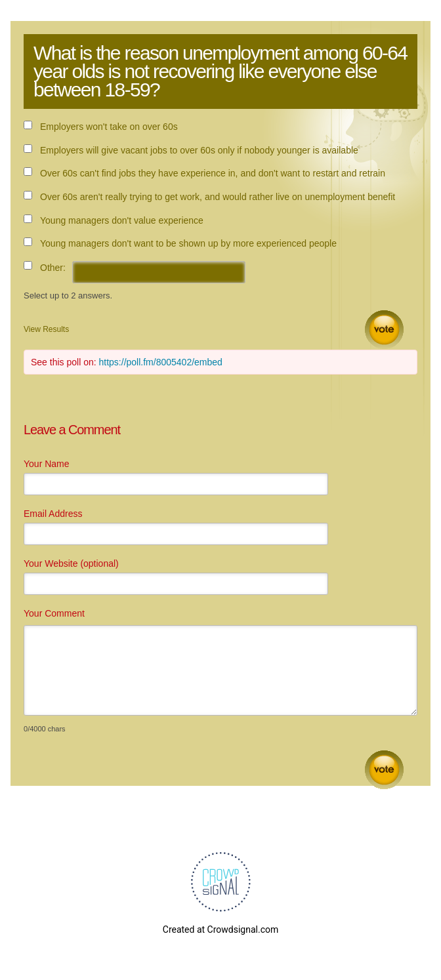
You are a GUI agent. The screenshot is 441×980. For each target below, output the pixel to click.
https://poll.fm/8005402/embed (161, 362)
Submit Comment (384, 770)
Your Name (47, 464)
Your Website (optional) (71, 563)
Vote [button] (384, 330)
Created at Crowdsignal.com (220, 929)
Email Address (53, 514)
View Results (46, 329)
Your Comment (54, 613)
